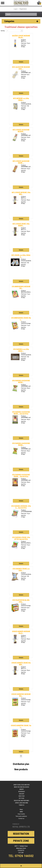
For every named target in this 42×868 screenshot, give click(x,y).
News (21, 809)
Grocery (22, 794)
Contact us (21, 818)
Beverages (22, 792)
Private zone (21, 841)
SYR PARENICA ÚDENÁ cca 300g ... (21, 570)
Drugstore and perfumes (22, 801)
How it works (21, 814)
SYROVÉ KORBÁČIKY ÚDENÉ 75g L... (21, 726)
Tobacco (22, 805)
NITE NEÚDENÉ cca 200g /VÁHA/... (21, 99)
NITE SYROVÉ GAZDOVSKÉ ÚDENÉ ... (21, 162)
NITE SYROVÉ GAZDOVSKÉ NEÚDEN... (21, 131)
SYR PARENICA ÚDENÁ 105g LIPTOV (21, 538)
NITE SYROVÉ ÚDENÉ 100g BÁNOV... (21, 225)
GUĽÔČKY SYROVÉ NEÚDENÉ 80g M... (21, 37)
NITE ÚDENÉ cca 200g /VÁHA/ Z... (21, 256)
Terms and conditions (21, 816)
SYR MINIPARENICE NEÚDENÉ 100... (21, 287)
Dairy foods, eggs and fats (22, 785)
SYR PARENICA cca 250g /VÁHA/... (21, 350)
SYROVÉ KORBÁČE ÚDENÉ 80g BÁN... (21, 664)
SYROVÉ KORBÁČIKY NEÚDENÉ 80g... (21, 695)
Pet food (22, 798)
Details (21, 62)
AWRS (21, 812)
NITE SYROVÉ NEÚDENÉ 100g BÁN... (21, 193)
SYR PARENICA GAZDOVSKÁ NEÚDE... (21, 381)
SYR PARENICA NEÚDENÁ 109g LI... (21, 507)
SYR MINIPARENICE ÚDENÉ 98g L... (21, 319)
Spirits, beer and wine (22, 803)
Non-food (22, 796)
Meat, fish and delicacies (22, 787)
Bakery (22, 789)
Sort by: (3, 31)
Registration (23, 9)
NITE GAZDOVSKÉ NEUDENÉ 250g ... (21, 68)
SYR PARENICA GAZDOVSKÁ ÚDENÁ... (21, 444)
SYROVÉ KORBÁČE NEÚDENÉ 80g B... (21, 632)
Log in (16, 9)
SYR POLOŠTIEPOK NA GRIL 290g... (21, 601)
